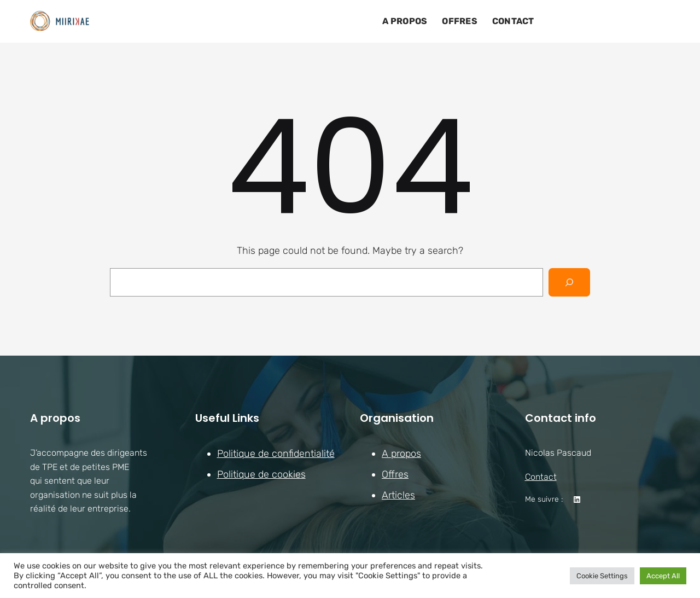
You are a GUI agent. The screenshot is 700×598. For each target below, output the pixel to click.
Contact (541, 477)
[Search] (569, 282)
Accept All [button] (663, 576)
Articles (398, 495)
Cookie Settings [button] (602, 576)
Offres (395, 474)
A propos (401, 454)
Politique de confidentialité (276, 454)
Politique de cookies (261, 474)
